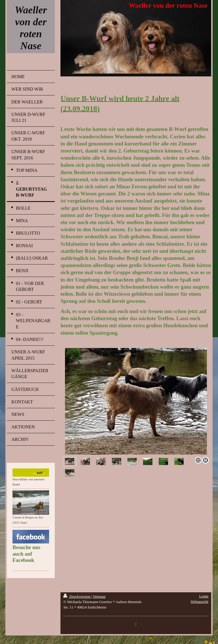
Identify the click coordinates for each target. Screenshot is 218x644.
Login (204, 596)
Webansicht (199, 602)
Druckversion (77, 596)
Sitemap (99, 596)
